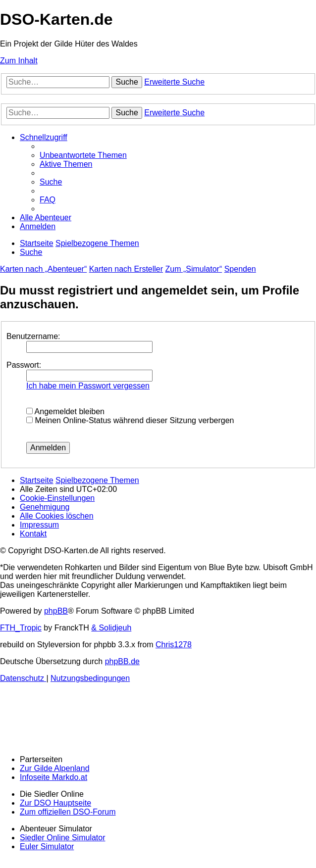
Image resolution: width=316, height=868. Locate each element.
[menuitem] (83, 155)
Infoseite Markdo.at (53, 777)
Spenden (240, 269)
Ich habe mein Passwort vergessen (88, 386)
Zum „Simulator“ (194, 269)
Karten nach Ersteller (126, 269)
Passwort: (24, 365)
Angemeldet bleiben (65, 411)
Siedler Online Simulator (63, 838)
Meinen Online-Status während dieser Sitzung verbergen (130, 420)
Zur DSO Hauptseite (55, 803)
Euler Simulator (47, 846)
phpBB (56, 611)
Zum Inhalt (19, 61)
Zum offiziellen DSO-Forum (68, 812)
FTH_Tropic (21, 628)
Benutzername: (33, 336)
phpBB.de (122, 661)
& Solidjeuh (111, 628)
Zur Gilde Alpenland (55, 768)
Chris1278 (174, 645)
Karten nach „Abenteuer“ (43, 269)
